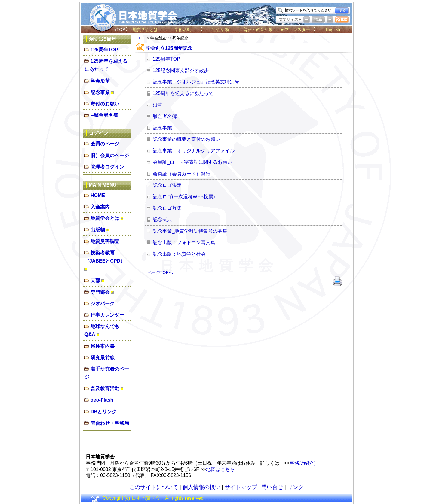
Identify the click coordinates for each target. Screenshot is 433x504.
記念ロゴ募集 (167, 208)
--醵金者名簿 (104, 115)
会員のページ (105, 144)
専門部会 (100, 292)
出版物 (98, 230)
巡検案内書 (103, 346)
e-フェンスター (295, 29)
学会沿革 (100, 81)
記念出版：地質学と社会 (179, 254)
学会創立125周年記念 (169, 48)
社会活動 (220, 29)
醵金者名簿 (165, 116)
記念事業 (100, 92)
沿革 (158, 105)
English (333, 29)
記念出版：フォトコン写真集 (184, 243)
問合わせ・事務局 (110, 423)
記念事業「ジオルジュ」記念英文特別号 (196, 82)
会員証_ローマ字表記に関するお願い (193, 162)
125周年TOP (104, 50)
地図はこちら (220, 469)
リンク (296, 487)
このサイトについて (154, 487)
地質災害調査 (105, 241)
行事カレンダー (107, 315)
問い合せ (272, 487)
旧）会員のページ (110, 155)
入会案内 (100, 207)
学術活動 (183, 29)
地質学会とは (145, 29)
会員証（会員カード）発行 (182, 174)
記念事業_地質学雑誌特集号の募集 (190, 231)
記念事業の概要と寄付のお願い (186, 139)
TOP (142, 38)
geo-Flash (102, 400)
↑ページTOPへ (159, 272)
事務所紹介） (304, 463)
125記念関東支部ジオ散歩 (181, 70)
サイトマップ (241, 487)
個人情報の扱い (201, 487)
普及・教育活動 (258, 29)
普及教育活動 (105, 389)
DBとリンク (104, 412)
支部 (95, 280)
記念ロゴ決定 (167, 185)
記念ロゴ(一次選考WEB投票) (184, 197)
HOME (98, 195)
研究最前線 (103, 358)
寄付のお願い (105, 104)
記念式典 (162, 219)
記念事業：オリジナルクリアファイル (194, 151)
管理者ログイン (107, 167)
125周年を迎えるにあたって (183, 93)
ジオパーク (103, 304)
